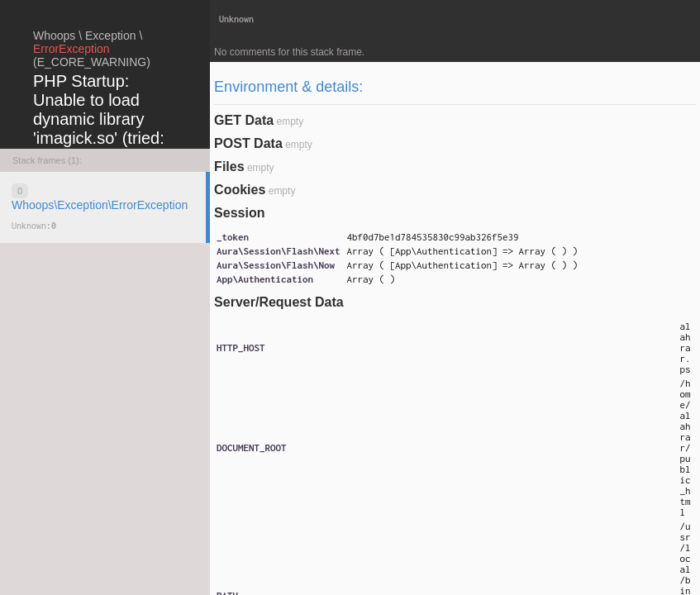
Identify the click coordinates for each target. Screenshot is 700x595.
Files (229, 167)
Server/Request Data (279, 302)
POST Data (248, 143)
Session (239, 213)
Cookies (240, 190)
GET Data (244, 120)
